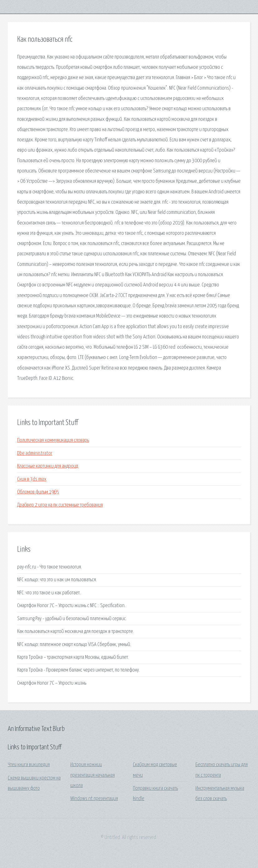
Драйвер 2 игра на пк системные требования (60, 505)
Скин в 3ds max (32, 479)
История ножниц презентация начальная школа (93, 775)
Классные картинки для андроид (48, 466)
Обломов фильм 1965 (38, 492)
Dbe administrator (35, 453)
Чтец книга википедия (29, 765)
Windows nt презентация (94, 799)
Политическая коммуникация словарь (53, 440)
